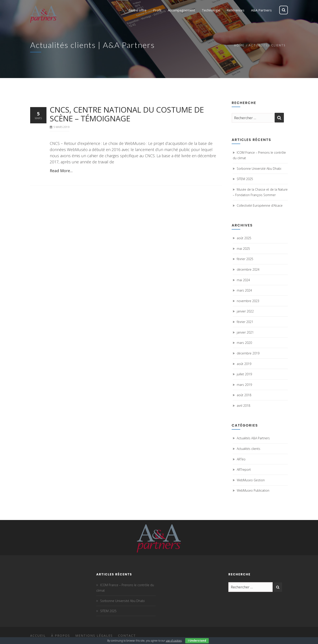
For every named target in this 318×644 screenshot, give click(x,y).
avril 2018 (243, 406)
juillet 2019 (244, 374)
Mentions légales (94, 636)
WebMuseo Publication (253, 490)
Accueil (38, 636)
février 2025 (245, 259)
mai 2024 (243, 280)
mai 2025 (243, 249)
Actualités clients (249, 449)
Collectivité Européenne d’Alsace (260, 205)
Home (239, 45)
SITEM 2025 (245, 179)
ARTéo (241, 459)
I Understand (197, 641)
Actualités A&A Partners (253, 438)
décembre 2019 (248, 353)
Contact (127, 636)
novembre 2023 (248, 301)
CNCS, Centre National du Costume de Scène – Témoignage (127, 114)
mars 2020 (244, 343)
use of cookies (174, 641)
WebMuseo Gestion (251, 480)
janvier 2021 (245, 332)
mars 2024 (244, 290)
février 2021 (245, 322)
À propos (61, 636)
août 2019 (244, 364)
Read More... (61, 171)
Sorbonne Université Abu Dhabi (259, 169)
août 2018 (244, 395)
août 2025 (244, 238)
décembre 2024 (248, 269)
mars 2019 (244, 385)
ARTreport (244, 470)
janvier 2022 (245, 311)
